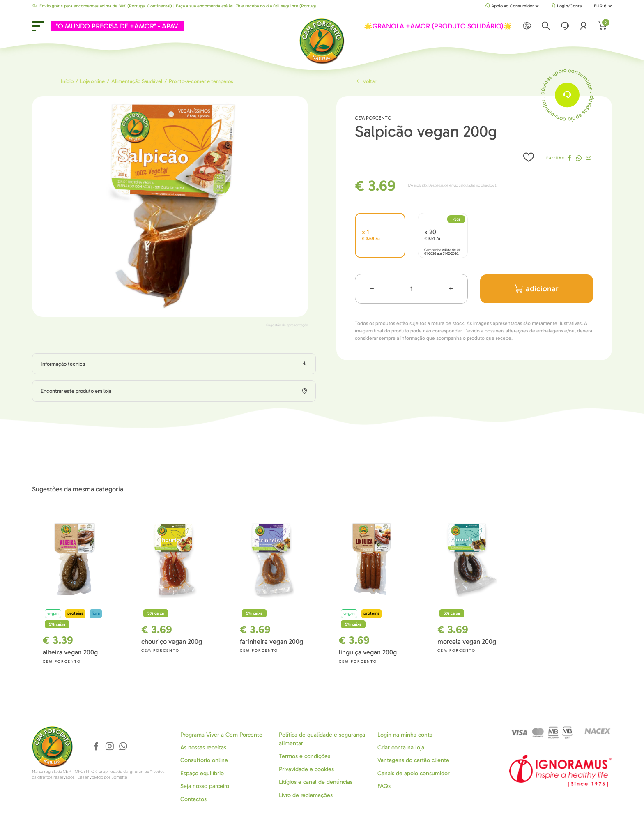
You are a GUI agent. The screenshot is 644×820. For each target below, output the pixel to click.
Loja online (92, 81)
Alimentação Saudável (137, 81)
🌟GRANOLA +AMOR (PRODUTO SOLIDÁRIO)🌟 (438, 26)
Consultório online (204, 760)
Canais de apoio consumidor (414, 773)
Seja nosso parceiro (205, 786)
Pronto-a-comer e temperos (201, 81)
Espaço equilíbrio (202, 773)
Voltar (366, 81)
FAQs (384, 786)
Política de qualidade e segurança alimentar (322, 739)
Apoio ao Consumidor (512, 6)
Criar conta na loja (401, 747)
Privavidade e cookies (306, 769)
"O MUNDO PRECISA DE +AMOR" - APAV (117, 26)
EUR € (603, 6)
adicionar (537, 289)
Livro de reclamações (306, 795)
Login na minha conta (405, 734)
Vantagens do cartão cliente (413, 760)
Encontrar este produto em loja (76, 391)
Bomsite (119, 777)
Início (67, 81)
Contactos (193, 799)
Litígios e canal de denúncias (316, 782)
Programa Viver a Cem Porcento (221, 734)
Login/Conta (566, 6)
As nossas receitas (203, 747)
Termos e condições (305, 756)
